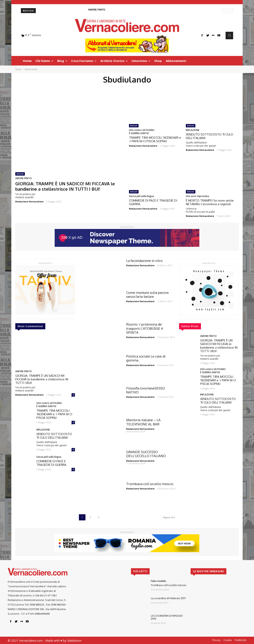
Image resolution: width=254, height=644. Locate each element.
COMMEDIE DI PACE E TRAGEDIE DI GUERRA (153, 202)
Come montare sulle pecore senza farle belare (147, 295)
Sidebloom (74, 640)
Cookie (228, 640)
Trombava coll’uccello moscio (150, 484)
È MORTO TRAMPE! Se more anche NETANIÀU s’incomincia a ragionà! (210, 202)
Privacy (216, 640)
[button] (229, 36)
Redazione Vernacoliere (29, 201)
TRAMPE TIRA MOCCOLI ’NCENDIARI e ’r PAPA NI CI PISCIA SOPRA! (155, 139)
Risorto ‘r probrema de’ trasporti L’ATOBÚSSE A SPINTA (145, 328)
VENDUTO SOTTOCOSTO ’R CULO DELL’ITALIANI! (209, 136)
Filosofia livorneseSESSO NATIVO (146, 390)
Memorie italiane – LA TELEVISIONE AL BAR (143, 422)
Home (18, 69)
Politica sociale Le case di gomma (146, 358)
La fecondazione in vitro (144, 261)
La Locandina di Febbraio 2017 (168, 598)
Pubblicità (240, 640)
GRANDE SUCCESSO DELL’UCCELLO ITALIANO (146, 454)
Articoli (20, 174)
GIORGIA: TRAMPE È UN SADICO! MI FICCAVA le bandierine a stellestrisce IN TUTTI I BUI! (65, 186)
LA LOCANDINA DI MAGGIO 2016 (167, 617)
